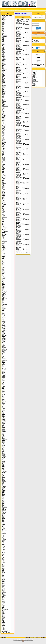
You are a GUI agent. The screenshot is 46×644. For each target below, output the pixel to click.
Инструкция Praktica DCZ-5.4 (19, 116)
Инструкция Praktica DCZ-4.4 (19, 99)
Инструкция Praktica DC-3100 (19, 27)
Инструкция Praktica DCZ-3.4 (19, 86)
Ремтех (33, 78)
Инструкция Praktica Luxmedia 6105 (19, 233)
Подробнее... (27, 24)
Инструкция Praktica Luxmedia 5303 (19, 218)
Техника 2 (34, 80)
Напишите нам (35, 42)
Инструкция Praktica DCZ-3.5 (19, 91)
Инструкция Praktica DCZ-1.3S (19, 58)
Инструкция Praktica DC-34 (19, 32)
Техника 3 (34, 80)
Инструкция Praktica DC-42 (19, 36)
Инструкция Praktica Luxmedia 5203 (19, 213)
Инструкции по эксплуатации (9, 11)
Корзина (26, 9)
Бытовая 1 (34, 74)
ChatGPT (34, 73)
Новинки (23, 9)
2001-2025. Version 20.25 (28, 640)
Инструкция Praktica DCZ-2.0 (19, 68)
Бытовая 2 (34, 75)
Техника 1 (34, 79)
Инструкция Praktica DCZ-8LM (19, 138)
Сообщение (39, 48)
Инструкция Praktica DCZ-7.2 (19, 134)
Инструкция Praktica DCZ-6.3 (19, 129)
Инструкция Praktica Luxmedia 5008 (19, 203)
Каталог (2, 11)
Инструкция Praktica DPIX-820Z (19, 158)
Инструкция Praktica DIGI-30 (19, 143)
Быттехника (34, 83)
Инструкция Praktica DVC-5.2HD (19, 163)
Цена (24, 21)
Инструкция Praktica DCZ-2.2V (19, 82)
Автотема (34, 84)
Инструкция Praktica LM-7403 (19, 177)
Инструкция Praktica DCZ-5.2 (19, 108)
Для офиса (34, 76)
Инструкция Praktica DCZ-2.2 (19, 72)
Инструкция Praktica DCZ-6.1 (19, 121)
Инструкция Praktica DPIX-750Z (19, 153)
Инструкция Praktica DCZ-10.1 (19, 63)
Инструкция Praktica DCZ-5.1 (19, 103)
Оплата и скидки (35, 41)
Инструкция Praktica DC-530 (19, 49)
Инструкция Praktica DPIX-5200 (19, 148)
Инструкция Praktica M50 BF (19, 243)
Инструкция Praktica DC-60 (19, 53)
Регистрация (38, 30)
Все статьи (34, 72)
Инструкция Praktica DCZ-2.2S (19, 77)
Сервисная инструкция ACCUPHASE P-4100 (38, 65)
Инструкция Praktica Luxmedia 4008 (19, 193)
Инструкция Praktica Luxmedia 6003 (19, 223)
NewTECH (34, 73)
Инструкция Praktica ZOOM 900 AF (19, 248)
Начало (19, 9)
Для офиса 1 (34, 77)
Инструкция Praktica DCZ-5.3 (19, 112)
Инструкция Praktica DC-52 (19, 44)
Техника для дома (35, 81)
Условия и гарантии (36, 41)
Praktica (16, 11)
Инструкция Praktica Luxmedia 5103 (19, 208)
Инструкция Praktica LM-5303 (19, 173)
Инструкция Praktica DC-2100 (19, 23)
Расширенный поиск (38, 18)
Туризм (33, 84)
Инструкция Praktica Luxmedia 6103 (19, 228)
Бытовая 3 (34, 76)
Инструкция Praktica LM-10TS (18, 168)
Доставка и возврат (36, 40)
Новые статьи (35, 71)
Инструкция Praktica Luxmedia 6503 (19, 238)
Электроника (34, 86)
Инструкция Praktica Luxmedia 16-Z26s (19, 187)
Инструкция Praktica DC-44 (19, 40)
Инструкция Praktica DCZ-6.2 (19, 125)
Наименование (19, 21)
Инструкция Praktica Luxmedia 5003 (19, 198)
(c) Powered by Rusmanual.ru (18, 640)
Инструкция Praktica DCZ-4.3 (19, 95)
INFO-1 (33, 82)
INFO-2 (33, 85)
